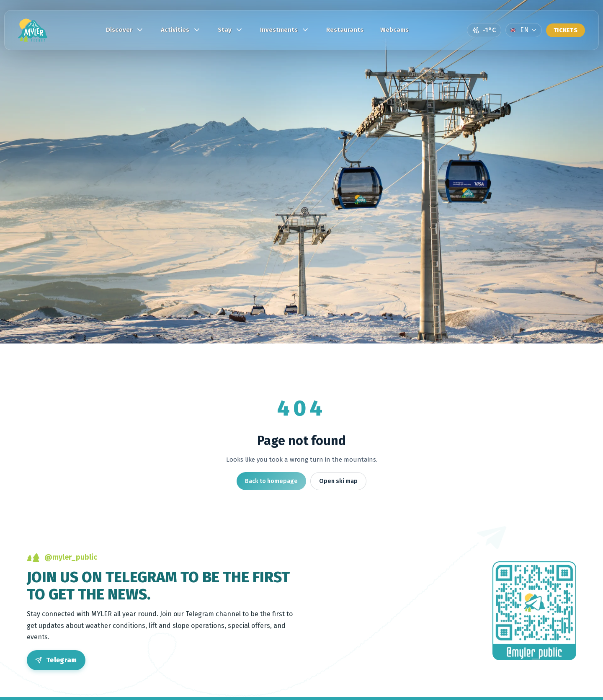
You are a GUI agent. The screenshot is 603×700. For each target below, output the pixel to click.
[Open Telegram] (56, 660)
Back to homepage (271, 481)
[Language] (524, 30)
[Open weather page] (484, 30)
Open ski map (338, 481)
